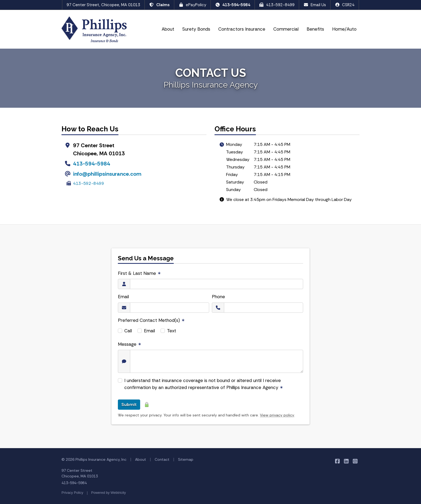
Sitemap (186, 459)
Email (123, 297)
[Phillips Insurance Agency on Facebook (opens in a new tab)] (337, 461)
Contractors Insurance (242, 29)
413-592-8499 (277, 5)
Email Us (315, 5)
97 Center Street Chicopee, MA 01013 (80, 473)
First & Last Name (139, 273)
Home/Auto (344, 29)
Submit (129, 404)
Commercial (286, 29)
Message (130, 344)
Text (172, 331)
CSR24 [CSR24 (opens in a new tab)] (345, 5)
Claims (159, 5)
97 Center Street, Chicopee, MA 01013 (103, 5)
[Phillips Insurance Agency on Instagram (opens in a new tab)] (355, 461)
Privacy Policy (72, 493)
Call (128, 331)
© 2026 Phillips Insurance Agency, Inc (94, 459)
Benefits (315, 29)
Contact (162, 459)
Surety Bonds (196, 29)
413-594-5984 (233, 5)
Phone (218, 297)
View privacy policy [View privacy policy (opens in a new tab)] (277, 415)
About (168, 29)
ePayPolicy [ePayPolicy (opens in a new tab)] (192, 5)
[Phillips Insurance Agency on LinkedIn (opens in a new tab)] (346, 461)
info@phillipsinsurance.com (107, 174)
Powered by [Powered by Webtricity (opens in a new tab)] (109, 493)
